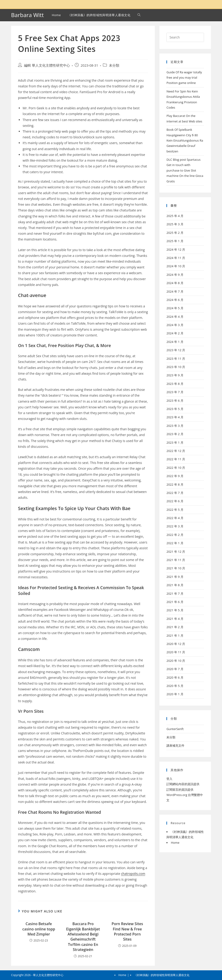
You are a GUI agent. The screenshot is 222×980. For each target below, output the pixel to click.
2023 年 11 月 (176, 359)
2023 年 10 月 (176, 367)
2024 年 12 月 (176, 249)
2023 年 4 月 (175, 417)
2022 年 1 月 (175, 543)
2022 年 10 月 (176, 468)
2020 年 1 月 (175, 694)
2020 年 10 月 (176, 661)
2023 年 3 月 (175, 426)
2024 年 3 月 (175, 325)
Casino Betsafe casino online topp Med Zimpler (39, 929)
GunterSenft (175, 729)
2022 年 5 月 (175, 510)
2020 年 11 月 (176, 652)
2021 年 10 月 (176, 568)
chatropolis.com (133, 874)
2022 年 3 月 (175, 526)
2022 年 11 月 (176, 459)
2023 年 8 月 (175, 384)
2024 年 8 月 (175, 283)
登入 (169, 779)
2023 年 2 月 (175, 434)
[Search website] (139, 15)
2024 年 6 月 (175, 300)
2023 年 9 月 (175, 375)
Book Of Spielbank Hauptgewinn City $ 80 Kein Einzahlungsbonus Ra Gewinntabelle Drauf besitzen (185, 140)
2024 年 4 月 (175, 317)
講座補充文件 (175, 745)
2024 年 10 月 (176, 266)
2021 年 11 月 (176, 560)
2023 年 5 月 (175, 409)
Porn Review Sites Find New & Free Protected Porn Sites (127, 931)
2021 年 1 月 (175, 636)
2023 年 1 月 (175, 442)
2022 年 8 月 (175, 484)
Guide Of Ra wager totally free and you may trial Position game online (184, 78)
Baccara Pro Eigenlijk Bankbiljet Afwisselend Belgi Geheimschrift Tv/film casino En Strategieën (83, 937)
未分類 (114, 65)
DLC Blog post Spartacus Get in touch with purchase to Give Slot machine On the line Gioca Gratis (185, 170)
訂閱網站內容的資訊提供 (183, 784)
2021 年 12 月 (176, 552)
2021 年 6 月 (175, 602)
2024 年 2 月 (175, 333)
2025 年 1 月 (175, 241)
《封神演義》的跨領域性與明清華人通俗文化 (162, 975)
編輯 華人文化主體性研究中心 (47, 65)
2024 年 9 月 (175, 275)
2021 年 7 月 (175, 594)
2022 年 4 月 (175, 518)
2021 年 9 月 (175, 577)
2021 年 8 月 (175, 585)
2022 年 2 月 (175, 535)
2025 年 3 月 (175, 224)
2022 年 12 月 (176, 451)
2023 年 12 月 (176, 350)
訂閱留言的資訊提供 (180, 790)
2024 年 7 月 (175, 291)
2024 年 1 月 (175, 342)
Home (175, 843)
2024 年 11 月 (176, 258)
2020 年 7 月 (175, 669)
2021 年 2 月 (175, 627)
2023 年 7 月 (175, 392)
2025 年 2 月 (175, 233)
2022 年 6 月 (175, 501)
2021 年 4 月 (175, 619)
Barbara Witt (27, 15)
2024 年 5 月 (175, 308)
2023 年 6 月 (175, 401)
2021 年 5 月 (175, 610)
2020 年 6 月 (175, 677)
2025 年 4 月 (175, 216)
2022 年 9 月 (175, 476)
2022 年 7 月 (175, 493)
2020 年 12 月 (176, 644)
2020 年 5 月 (175, 686)
